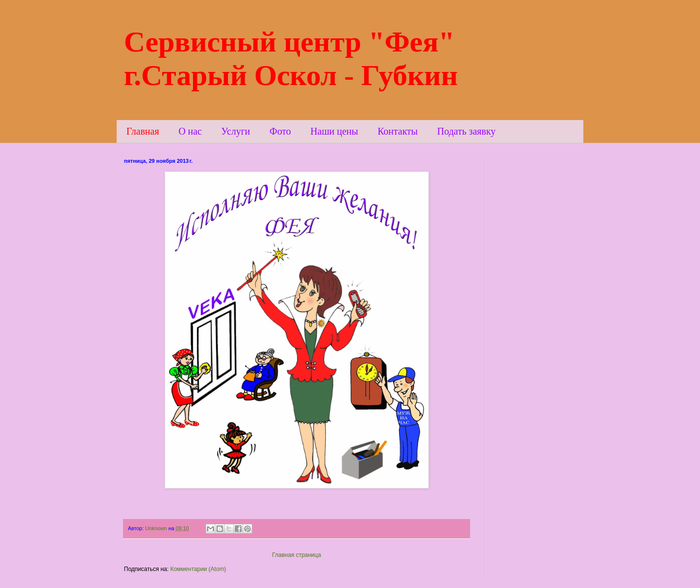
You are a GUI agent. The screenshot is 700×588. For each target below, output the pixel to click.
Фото (280, 131)
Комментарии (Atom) (198, 569)
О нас (190, 131)
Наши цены (334, 131)
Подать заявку (466, 131)
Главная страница (297, 555)
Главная (143, 131)
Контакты (398, 131)
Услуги (236, 131)
